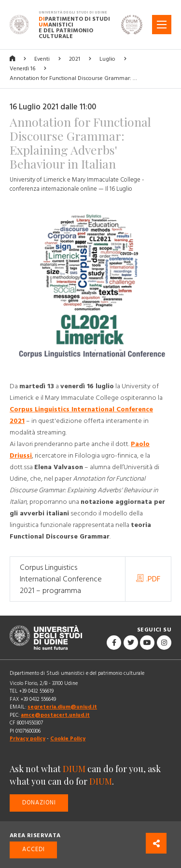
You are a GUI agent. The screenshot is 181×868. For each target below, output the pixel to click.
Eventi (42, 59)
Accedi (34, 849)
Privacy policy (28, 739)
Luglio (107, 59)
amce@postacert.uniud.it (55, 715)
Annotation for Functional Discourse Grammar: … (73, 78)
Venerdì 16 (22, 69)
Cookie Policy (68, 739)
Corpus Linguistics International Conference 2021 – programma (61, 579)
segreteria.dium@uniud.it (62, 707)
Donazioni (39, 803)
